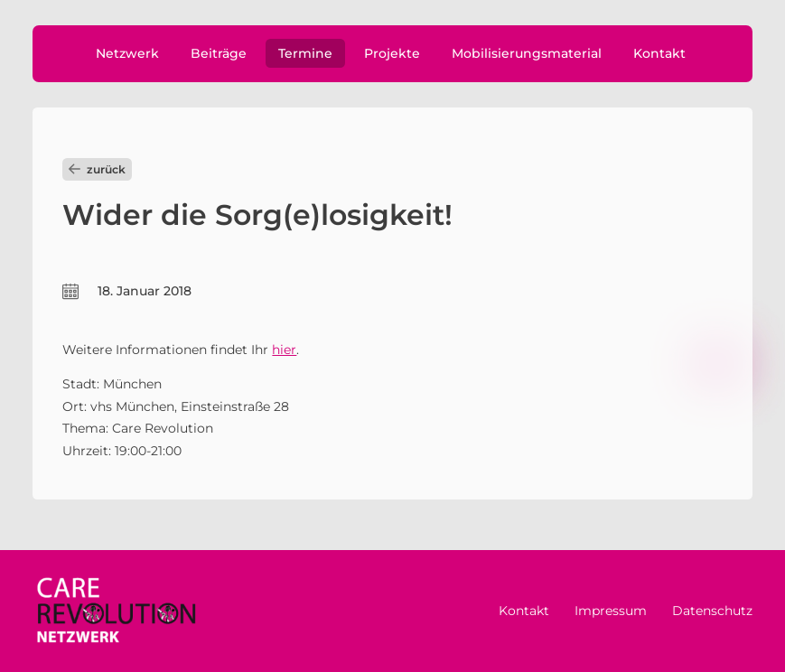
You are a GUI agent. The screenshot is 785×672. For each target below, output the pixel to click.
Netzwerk (127, 53)
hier (284, 350)
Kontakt (659, 53)
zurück (97, 169)
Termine (305, 53)
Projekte (392, 53)
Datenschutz (712, 611)
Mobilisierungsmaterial (527, 53)
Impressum (611, 611)
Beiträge (219, 53)
